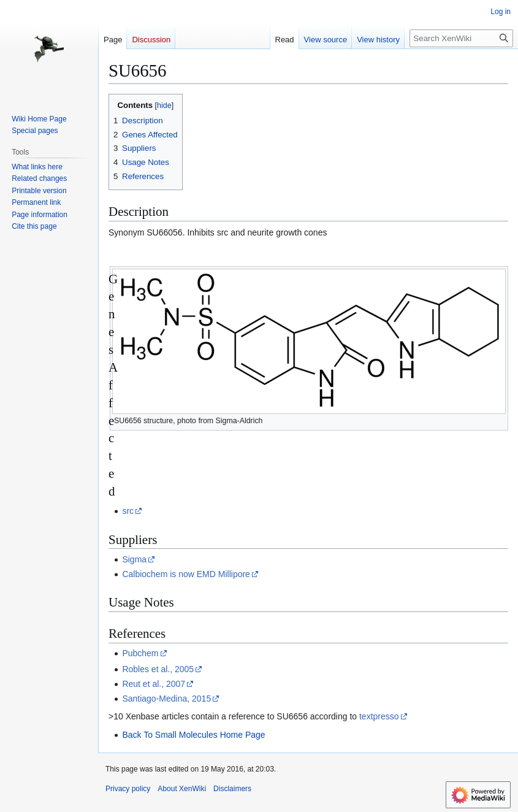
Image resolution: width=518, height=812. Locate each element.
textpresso (379, 716)
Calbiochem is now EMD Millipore (186, 574)
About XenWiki (182, 789)
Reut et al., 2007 (154, 684)
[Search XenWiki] (461, 38)
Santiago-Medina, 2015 (166, 699)
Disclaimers (232, 789)
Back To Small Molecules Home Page (193, 735)
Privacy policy (128, 789)
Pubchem (140, 653)
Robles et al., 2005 (158, 669)
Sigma (134, 559)
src (128, 511)
